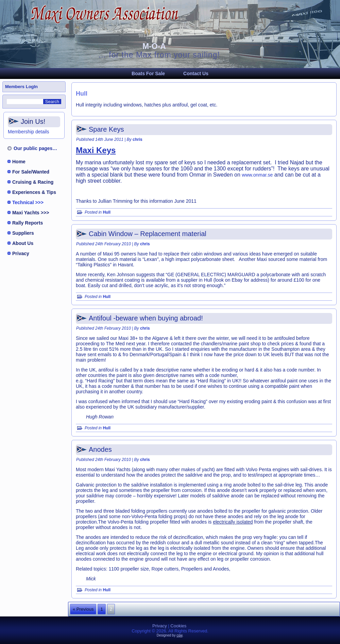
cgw (179, 635)
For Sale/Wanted (31, 172)
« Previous (83, 609)
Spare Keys (106, 129)
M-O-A (154, 46)
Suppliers (23, 233)
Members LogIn (21, 87)
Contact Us (196, 73)
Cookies (178, 626)
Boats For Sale (148, 73)
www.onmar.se (257, 175)
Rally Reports (28, 223)
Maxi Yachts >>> (31, 213)
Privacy (21, 253)
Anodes (100, 449)
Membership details (28, 132)
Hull (107, 212)
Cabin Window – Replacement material (148, 234)
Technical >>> (28, 202)
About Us (23, 243)
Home (19, 162)
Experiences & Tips (34, 192)
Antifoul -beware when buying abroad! (146, 318)
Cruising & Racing (33, 182)
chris (138, 139)
